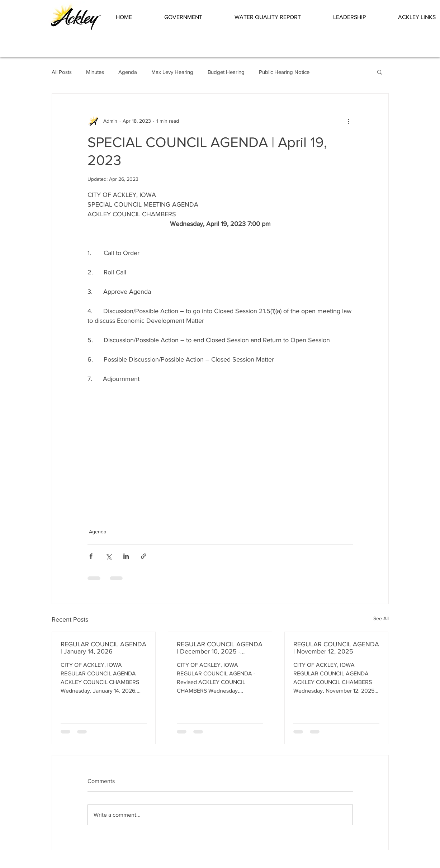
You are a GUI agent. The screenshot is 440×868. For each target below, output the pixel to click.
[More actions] (349, 121)
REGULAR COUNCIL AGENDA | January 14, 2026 (103, 648)
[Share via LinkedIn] (126, 556)
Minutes (95, 72)
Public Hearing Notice (284, 72)
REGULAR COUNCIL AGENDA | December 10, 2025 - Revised (220, 648)
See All (381, 618)
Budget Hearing (226, 72)
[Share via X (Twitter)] (108, 556)
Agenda (128, 72)
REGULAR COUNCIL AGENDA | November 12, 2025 (336, 648)
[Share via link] (144, 556)
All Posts (62, 72)
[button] (194, 17)
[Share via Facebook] (91, 556)
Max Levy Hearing (172, 72)
